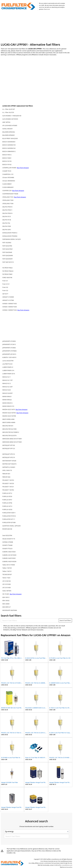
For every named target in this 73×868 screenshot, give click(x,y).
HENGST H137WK (8, 300)
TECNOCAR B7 (7, 574)
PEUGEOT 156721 (8, 487)
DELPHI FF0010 (7, 207)
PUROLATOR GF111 (9, 519)
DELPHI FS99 (7, 226)
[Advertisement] (37, 27)
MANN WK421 (7, 396)
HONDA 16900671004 (10, 307)
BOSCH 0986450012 (9, 151)
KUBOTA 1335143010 (9, 357)
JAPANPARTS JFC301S (9, 354)
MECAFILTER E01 (8, 426)
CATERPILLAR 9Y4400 (10, 168)
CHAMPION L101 (8, 174)
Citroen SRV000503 (9, 181)
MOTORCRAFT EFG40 (9, 461)
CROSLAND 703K (8, 203)
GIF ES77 (5, 294)
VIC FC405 (6, 594)
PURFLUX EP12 (7, 493)
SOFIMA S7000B (8, 542)
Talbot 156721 (7, 571)
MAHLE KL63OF (8, 393)
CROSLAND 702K (8, 200)
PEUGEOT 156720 (8, 483)
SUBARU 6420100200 (9, 561)
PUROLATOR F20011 (9, 513)
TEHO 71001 (6, 578)
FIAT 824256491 (8, 259)
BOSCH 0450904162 (9, 148)
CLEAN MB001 (7, 184)
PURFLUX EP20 (7, 496)
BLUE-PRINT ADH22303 (10, 138)
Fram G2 (5, 287)
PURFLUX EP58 (7, 503)
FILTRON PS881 (8, 274)
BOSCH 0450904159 (9, 145)
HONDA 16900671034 (10, 310)
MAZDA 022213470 (9, 409)
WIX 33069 (6, 604)
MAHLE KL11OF (8, 380)
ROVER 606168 (7, 529)
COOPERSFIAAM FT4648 (10, 194)
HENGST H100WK (8, 297)
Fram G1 (5, 281)
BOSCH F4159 (7, 161)
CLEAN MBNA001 (8, 187)
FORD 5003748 (7, 277)
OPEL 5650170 (7, 470)
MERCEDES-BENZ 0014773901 (12, 442)
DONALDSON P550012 (10, 233)
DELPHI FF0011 (7, 210)
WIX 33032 (6, 600)
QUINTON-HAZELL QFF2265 (12, 526)
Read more (47, 9)
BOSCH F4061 (7, 158)
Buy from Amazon (23, 168)
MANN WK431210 (8, 406)
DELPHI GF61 (7, 230)
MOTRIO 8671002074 (9, 464)
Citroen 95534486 (8, 177)
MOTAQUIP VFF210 (9, 454)
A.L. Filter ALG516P (9, 109)
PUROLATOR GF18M (9, 522)
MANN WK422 (7, 400)
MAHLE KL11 (7, 377)
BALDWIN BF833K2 (9, 132)
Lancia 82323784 (8, 361)
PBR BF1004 (6, 477)
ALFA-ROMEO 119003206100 (12, 116)
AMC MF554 (6, 122)
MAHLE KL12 (7, 383)
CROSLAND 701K (8, 197)
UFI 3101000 (7, 584)
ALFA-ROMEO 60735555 (10, 119)
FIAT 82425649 (7, 252)
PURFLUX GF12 (7, 506)
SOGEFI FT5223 (7, 549)
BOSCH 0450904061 (9, 142)
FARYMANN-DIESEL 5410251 (12, 239)
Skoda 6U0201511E (9, 539)
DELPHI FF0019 (7, 213)
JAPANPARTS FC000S (9, 341)
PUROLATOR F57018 (9, 516)
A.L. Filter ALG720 (8, 112)
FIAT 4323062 (7, 243)
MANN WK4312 (7, 403)
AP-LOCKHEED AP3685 (10, 125)
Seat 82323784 (7, 535)
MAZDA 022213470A (9, 413)
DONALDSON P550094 (10, 236)
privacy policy (69, 867)
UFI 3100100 (7, 581)
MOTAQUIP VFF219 (9, 457)
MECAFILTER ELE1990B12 (11, 432)
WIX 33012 (6, 597)
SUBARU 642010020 (9, 558)
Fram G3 (5, 290)
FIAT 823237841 (8, 249)
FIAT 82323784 (7, 246)
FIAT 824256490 (8, 255)
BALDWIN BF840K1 (9, 135)
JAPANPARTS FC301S (9, 344)
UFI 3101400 (7, 588)
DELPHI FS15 (7, 216)
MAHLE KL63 (7, 390)
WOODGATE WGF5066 (10, 610)
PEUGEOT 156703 (8, 480)
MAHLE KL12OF (8, 387)
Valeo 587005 (7, 591)
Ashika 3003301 (8, 129)
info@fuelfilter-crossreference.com (63, 865)
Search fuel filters (65, 620)
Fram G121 (6, 284)
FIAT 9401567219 (8, 262)
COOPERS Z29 (7, 191)
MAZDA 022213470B (9, 416)
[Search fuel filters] (30, 620)
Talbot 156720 (7, 568)
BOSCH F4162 (7, 164)
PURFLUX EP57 (7, 500)
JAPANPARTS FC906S (9, 348)
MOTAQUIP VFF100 (9, 445)
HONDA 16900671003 (10, 304)
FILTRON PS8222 (8, 271)
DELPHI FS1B (7, 220)
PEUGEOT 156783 (8, 490)
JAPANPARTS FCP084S (10, 351)
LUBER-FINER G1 (8, 367)
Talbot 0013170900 (9, 565)
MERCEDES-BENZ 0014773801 (12, 439)
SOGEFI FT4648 (7, 545)
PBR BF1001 (6, 474)
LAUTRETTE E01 (8, 364)
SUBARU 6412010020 (9, 555)
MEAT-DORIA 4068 (8, 419)
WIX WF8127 (7, 607)
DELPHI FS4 (6, 223)
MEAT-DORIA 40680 (9, 422)
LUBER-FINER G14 (8, 370)
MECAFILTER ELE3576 (9, 435)
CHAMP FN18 (7, 171)
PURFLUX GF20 (7, 509)
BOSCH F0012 (7, 155)
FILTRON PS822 (8, 268)
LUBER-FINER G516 (9, 374)
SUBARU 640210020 (9, 552)
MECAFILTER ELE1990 (9, 429)
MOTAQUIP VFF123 (9, 448)
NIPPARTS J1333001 (9, 467)
